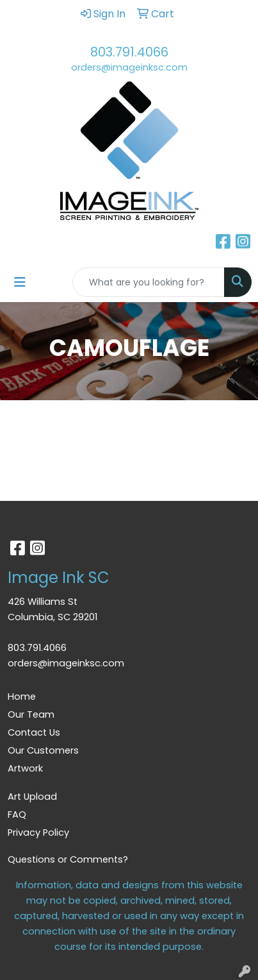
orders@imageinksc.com (129, 67)
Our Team (31, 714)
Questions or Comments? (68, 859)
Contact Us (34, 732)
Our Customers (43, 750)
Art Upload (32, 797)
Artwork (25, 768)
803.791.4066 (129, 52)
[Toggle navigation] (20, 282)
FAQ (17, 815)
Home (22, 697)
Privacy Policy (38, 832)
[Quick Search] (149, 282)
